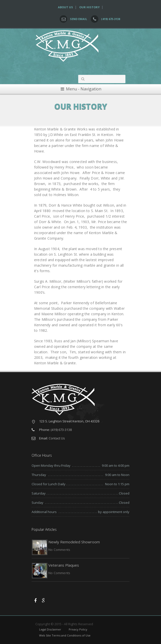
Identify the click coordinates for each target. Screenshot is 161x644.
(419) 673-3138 (111, 19)
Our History (89, 7)
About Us (65, 7)
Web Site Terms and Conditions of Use (65, 635)
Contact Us (57, 438)
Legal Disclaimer (50, 629)
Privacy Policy (78, 629)
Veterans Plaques (64, 565)
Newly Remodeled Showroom (74, 542)
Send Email (78, 19)
